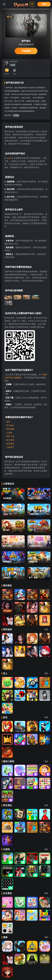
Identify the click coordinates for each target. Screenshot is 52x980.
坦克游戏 (10, 444)
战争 (8, 422)
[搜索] (32, 4)
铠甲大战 (10, 436)
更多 (47, 630)
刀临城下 (10, 447)
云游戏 (13, 65)
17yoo (9, 158)
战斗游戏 (10, 440)
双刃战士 (10, 425)
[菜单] (4, 4)
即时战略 (10, 429)
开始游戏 (26, 51)
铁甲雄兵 (14, 61)
